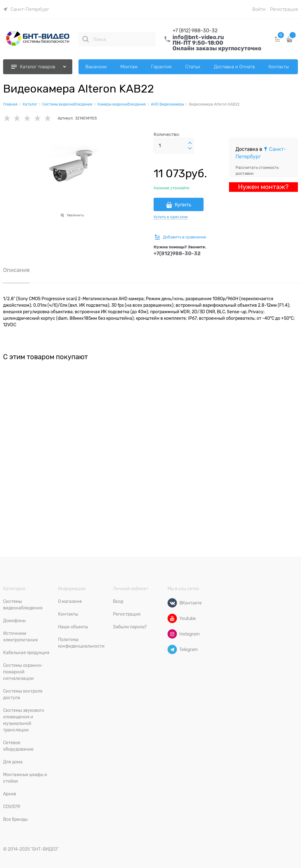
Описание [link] (16, 270)
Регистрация (284, 9)
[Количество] (174, 146)
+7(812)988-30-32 (177, 253)
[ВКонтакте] (172, 603)
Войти (259, 9)
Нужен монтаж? (263, 187)
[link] (26, 9)
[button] (190, 143)
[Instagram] (172, 634)
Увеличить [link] (75, 215)
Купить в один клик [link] (171, 217)
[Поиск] (86, 39)
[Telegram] (172, 649)
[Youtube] (172, 618)
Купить (183, 205)
